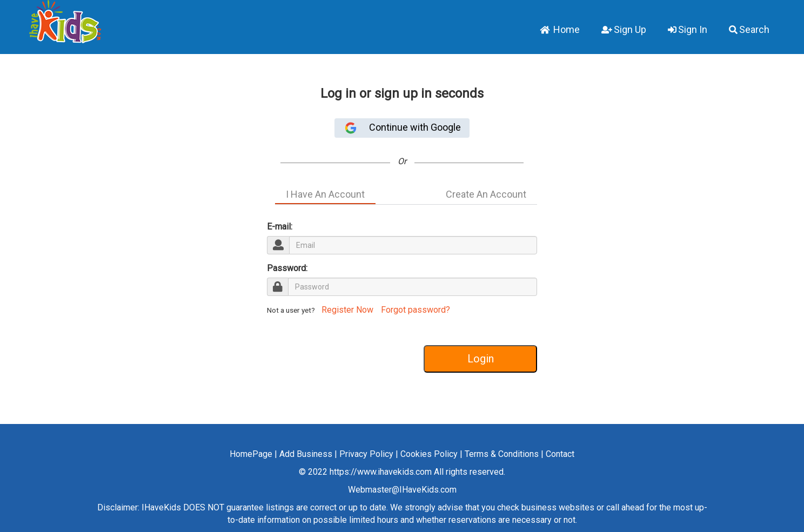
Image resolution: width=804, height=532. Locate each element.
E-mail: (280, 227)
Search (749, 29)
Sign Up (624, 29)
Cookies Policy (429, 454)
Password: (287, 268)
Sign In (688, 29)
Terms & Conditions (502, 454)
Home (560, 29)
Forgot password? (416, 310)
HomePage (251, 454)
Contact (560, 454)
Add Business (306, 454)
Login (481, 359)
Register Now (346, 310)
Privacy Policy (366, 454)
